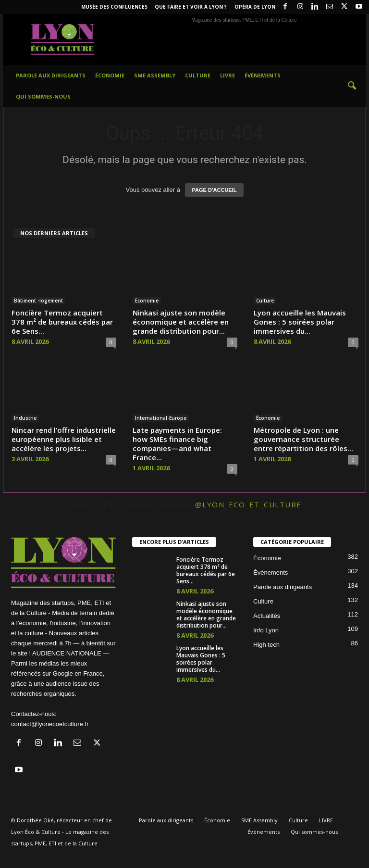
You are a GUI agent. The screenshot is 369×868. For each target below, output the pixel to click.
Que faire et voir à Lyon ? (191, 7)
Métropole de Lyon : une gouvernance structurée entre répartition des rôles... (303, 439)
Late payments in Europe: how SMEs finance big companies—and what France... (177, 444)
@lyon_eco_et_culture (248, 504)
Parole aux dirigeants (51, 75)
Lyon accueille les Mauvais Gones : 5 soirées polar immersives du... (300, 322)
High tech (266, 645)
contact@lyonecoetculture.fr (50, 724)
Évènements (263, 75)
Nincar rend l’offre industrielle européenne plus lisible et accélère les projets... (64, 439)
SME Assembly (155, 75)
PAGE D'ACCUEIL (215, 190)
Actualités (267, 616)
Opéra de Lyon (255, 7)
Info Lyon (266, 630)
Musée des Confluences (114, 7)
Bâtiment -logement (38, 301)
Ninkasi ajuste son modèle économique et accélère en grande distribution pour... (181, 322)
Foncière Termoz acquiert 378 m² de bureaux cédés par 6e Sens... (62, 322)
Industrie (25, 418)
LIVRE (228, 75)
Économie (110, 75)
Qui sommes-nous (43, 96)
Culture (198, 75)
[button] (352, 86)
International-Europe (161, 418)
